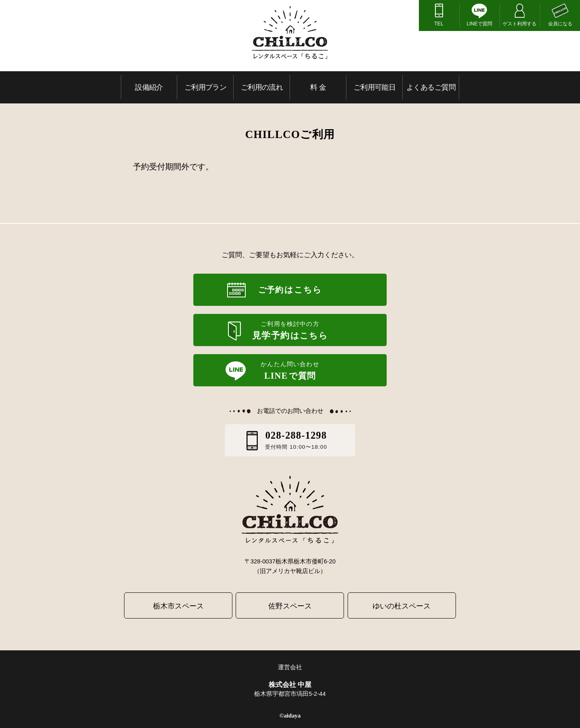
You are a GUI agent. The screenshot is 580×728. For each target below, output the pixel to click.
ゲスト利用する (520, 24)
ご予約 (290, 290)
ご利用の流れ (262, 87)
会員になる (560, 24)
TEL (439, 24)
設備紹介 (149, 87)
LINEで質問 (479, 24)
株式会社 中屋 (290, 685)
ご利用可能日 (375, 87)
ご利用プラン (206, 87)
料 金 (318, 87)
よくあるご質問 (431, 87)
